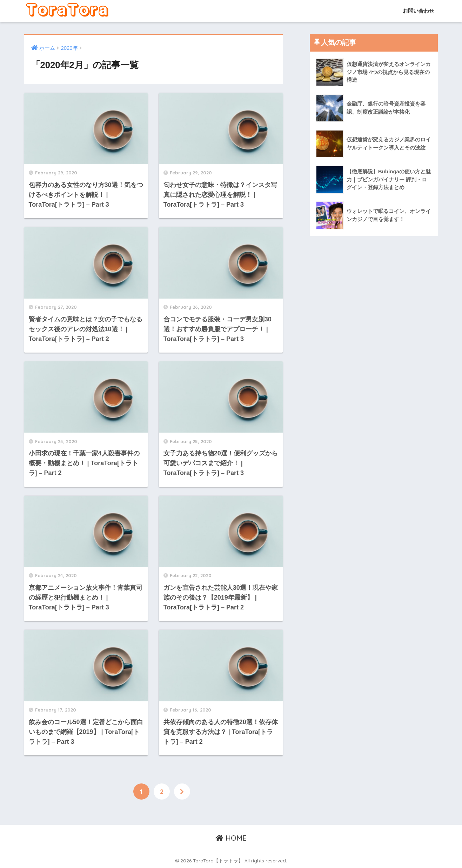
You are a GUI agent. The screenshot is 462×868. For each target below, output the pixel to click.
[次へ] (182, 792)
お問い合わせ (418, 11)
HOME (231, 838)
